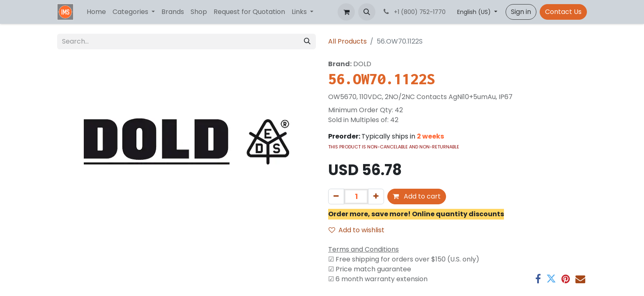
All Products (347, 41)
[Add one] (376, 197)
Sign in (521, 12)
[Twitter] (551, 279)
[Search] (307, 42)
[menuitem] (96, 12)
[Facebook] (538, 279)
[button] (367, 12)
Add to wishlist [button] (356, 230)
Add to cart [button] (417, 196)
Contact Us (563, 12)
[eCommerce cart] (346, 12)
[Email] (580, 279)
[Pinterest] (566, 279)
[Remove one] (336, 197)
